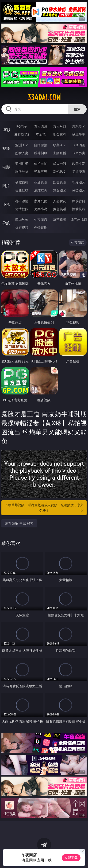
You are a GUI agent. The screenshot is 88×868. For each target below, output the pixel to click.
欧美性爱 (79, 164)
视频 (6, 148)
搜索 (77, 109)
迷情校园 (22, 209)
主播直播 (60, 153)
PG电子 (22, 126)
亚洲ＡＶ (22, 145)
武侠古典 (79, 201)
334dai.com (44, 97)
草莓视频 (60, 220)
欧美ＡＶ (60, 145)
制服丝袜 (22, 172)
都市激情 (22, 201)
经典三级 (41, 172)
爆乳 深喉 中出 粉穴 (19, 523)
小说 (6, 204)
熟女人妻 (22, 153)
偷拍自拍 (41, 164)
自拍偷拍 (41, 145)
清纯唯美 (41, 190)
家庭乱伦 (41, 201)
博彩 (6, 130)
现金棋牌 (60, 134)
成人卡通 (60, 164)
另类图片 (79, 190)
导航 (6, 223)
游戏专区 (79, 126)
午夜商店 (41, 220)
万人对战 (60, 126)
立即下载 (71, 858)
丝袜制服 (41, 153)
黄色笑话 (60, 209)
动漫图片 (79, 182)
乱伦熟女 (60, 172)
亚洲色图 (41, 182)
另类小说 (41, 209)
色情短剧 (41, 228)
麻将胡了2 (22, 134)
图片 (6, 186)
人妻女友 (60, 201)
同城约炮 (22, 220)
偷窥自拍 (22, 182)
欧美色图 (60, 182)
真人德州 (41, 126)
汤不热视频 (79, 220)
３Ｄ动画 (79, 145)
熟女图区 (60, 190)
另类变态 (79, 172)
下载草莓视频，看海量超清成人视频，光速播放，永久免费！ (45, 508)
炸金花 (41, 134)
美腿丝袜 (22, 190)
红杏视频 (22, 228)
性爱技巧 (79, 209)
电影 (6, 167)
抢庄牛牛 (79, 134)
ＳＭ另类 (79, 153)
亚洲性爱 (22, 164)
